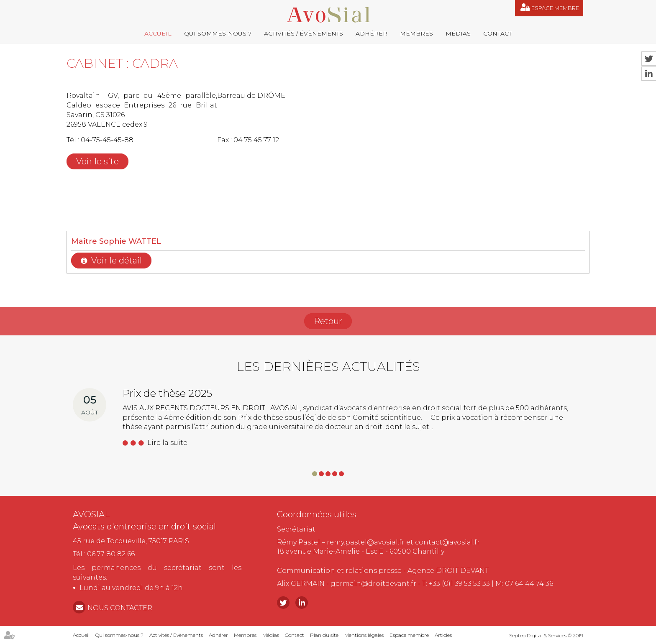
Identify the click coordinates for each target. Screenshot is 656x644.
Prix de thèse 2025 (167, 393)
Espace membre (555, 8)
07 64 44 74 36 (529, 584)
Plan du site (324, 635)
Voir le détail (117, 261)
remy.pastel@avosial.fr (366, 542)
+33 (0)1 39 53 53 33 (459, 584)
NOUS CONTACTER (120, 608)
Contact (497, 33)
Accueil (158, 33)
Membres (416, 33)
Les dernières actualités (328, 367)
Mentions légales (364, 635)
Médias (458, 33)
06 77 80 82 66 (111, 554)
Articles (443, 635)
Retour (328, 321)
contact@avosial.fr (447, 542)
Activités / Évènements (304, 33)
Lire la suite (167, 443)
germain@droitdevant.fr (373, 584)
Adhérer (372, 33)
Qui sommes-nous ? (218, 33)
